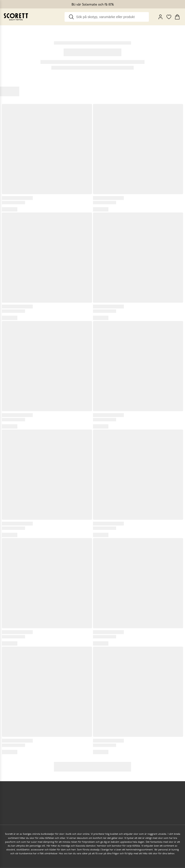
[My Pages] (160, 17)
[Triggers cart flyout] (177, 17)
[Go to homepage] (16, 17)
